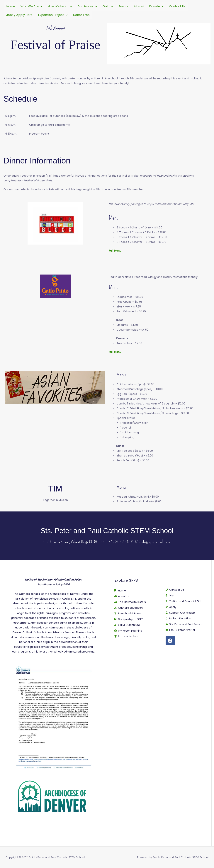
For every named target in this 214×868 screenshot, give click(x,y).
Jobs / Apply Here (19, 15)
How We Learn (60, 6)
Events (123, 6)
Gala (108, 6)
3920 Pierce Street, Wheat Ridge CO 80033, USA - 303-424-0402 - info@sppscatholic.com (107, 542)
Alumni (139, 6)
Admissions (87, 6)
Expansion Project (53, 15)
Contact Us (177, 6)
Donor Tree (81, 15)
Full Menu (115, 251)
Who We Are (31, 6)
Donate (156, 6)
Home (11, 6)
